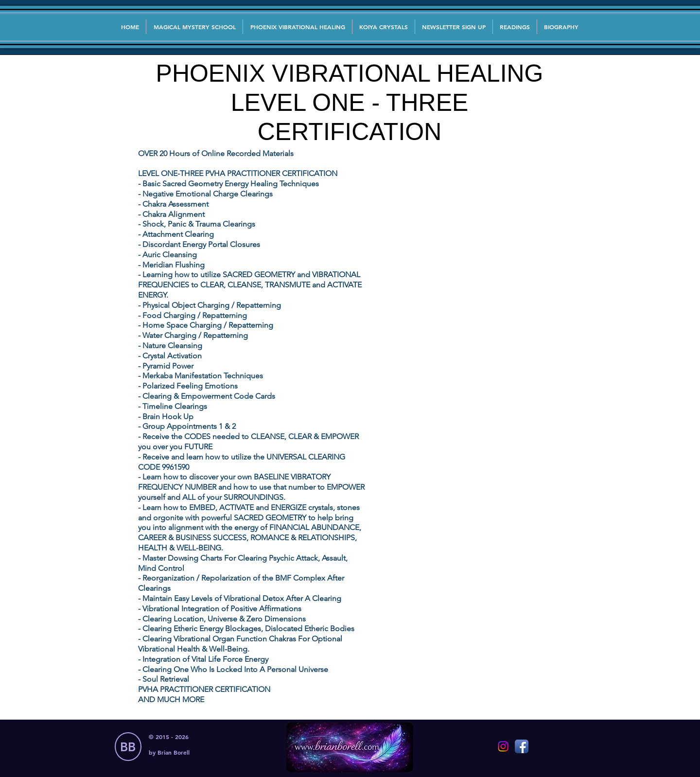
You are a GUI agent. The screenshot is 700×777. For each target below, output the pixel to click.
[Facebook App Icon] (522, 746)
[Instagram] (503, 746)
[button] (454, 27)
